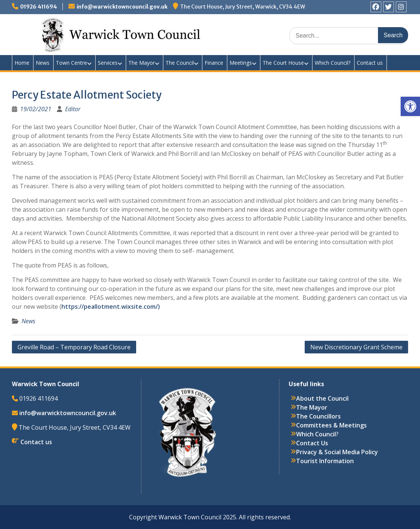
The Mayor (142, 63)
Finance (214, 63)
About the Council (322, 398)
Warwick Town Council (146, 33)
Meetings (241, 63)
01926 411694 (39, 7)
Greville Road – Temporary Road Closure (74, 347)
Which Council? (333, 63)
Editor (73, 109)
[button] (410, 106)
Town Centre (71, 63)
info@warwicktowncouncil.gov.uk (122, 7)
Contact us (370, 63)
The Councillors (318, 416)
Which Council (316, 434)
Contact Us (312, 443)
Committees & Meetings (331, 425)
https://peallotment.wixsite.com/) (111, 307)
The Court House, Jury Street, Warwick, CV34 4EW (243, 7)
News (43, 63)
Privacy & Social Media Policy (337, 452)
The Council (180, 63)
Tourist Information (325, 461)
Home (22, 63)
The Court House (283, 63)
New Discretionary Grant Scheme (356, 347)
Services (108, 63)
